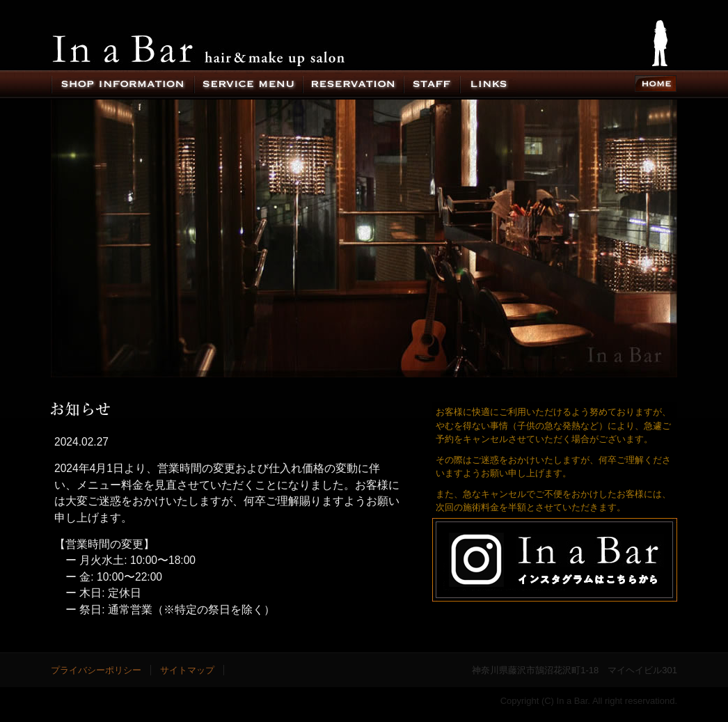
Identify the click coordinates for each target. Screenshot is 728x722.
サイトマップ (187, 670)
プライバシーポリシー (96, 670)
